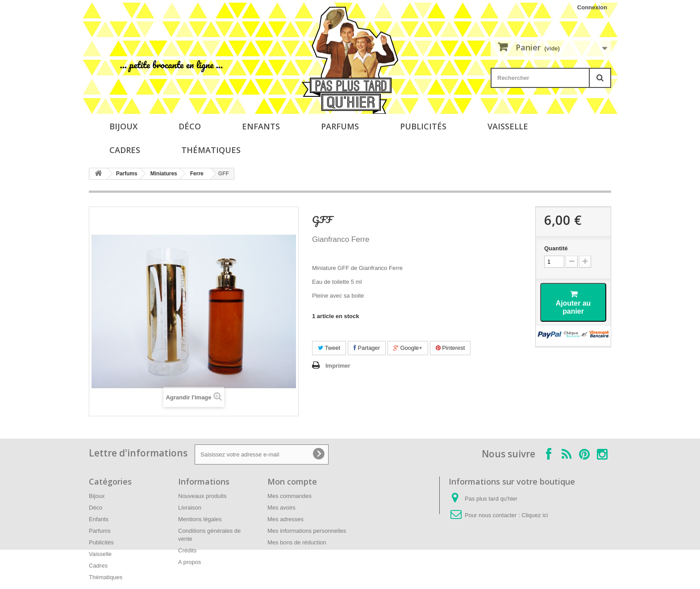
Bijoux (123, 126)
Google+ (408, 348)
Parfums (340, 126)
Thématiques (211, 150)
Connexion (592, 7)
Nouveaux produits (202, 496)
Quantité (556, 248)
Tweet (329, 348)
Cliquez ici (535, 515)
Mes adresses (285, 519)
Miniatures (164, 174)
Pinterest (450, 348)
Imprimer (338, 366)
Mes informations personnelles (307, 531)
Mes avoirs (281, 508)
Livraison (190, 508)
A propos (190, 562)
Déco (190, 126)
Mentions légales (200, 519)
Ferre (197, 174)
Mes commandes (290, 496)
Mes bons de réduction (297, 542)
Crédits (187, 550)
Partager (367, 348)
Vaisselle (508, 126)
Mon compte (292, 481)
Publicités (423, 126)
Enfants (261, 126)
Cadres (125, 150)
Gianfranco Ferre (341, 239)
